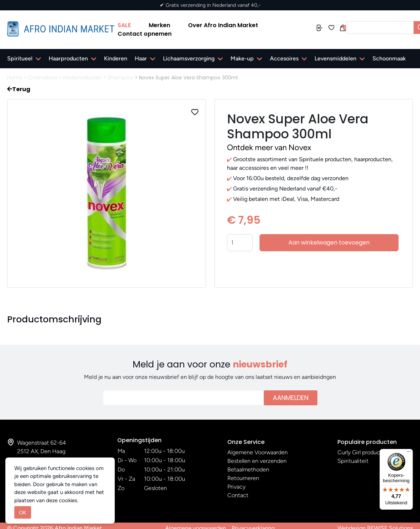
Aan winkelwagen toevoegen (329, 243)
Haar (141, 58)
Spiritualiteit (353, 461)
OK (23, 512)
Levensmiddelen (335, 58)
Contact (238, 495)
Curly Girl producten (363, 452)
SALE (124, 25)
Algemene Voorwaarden (258, 452)
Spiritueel (20, 58)
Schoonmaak (389, 58)
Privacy (236, 487)
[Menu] (409, 453)
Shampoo (120, 78)
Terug (19, 89)
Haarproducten (68, 58)
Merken (159, 25)
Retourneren (243, 478)
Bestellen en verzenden (257, 461)
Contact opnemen (145, 34)
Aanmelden (291, 398)
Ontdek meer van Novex (269, 147)
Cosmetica (43, 78)
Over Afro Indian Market (223, 25)
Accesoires (284, 58)
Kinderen (116, 58)
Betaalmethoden (248, 469)
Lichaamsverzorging (189, 58)
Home (15, 78)
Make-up (242, 58)
